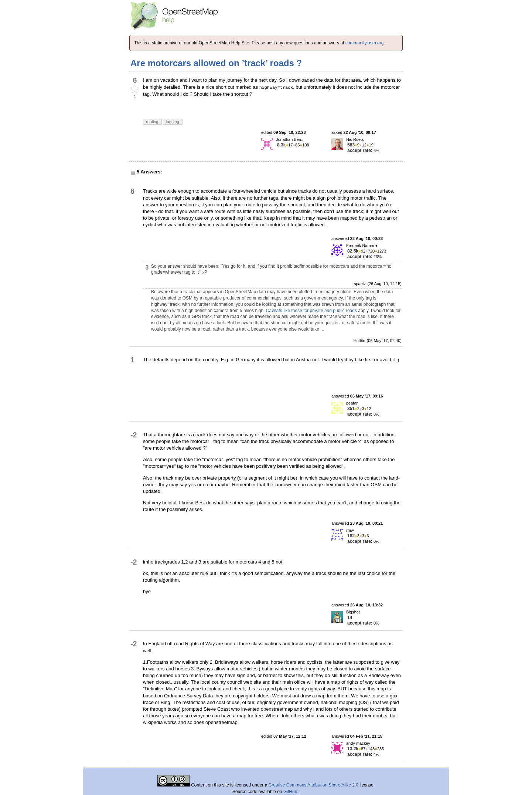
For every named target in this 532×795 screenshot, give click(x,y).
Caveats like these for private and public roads (311, 311)
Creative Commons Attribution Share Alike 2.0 (313, 785)
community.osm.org (365, 43)
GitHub (291, 792)
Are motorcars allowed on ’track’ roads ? (216, 63)
